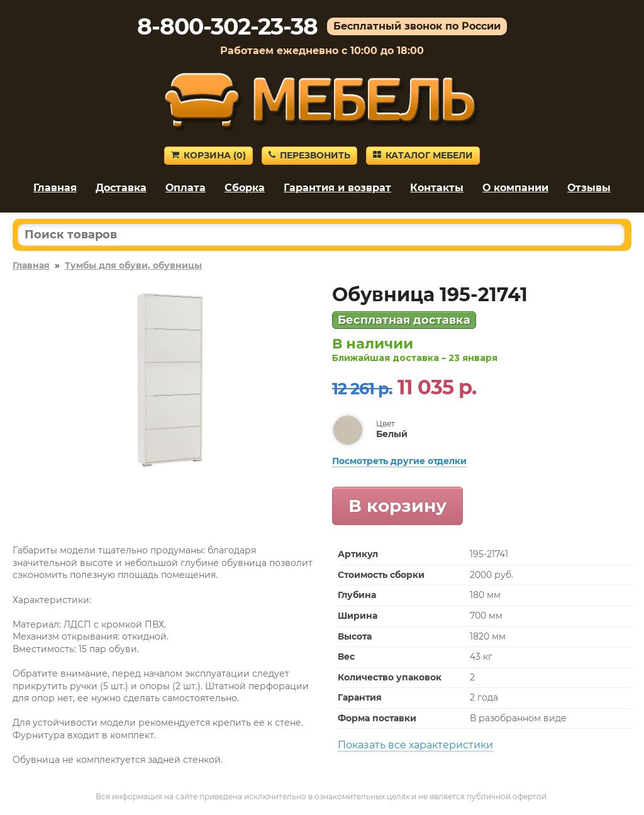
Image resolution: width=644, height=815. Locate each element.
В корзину (397, 506)
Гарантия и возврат (337, 188)
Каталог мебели (423, 155)
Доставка (121, 188)
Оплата (186, 188)
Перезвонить (309, 155)
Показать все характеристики (415, 745)
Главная (55, 188)
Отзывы (589, 188)
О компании (515, 188)
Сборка (245, 188)
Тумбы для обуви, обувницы (133, 265)
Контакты (437, 188)
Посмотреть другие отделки (399, 461)
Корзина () (208, 155)
